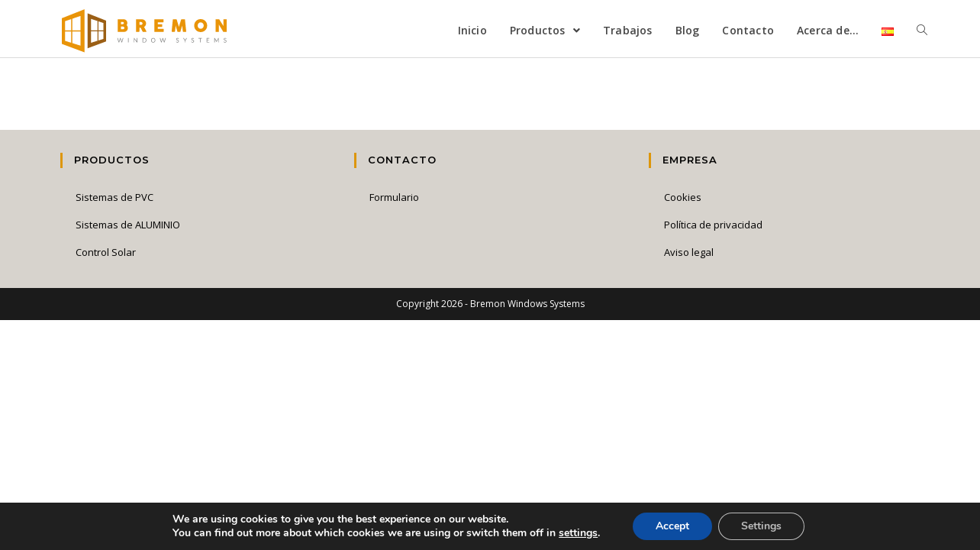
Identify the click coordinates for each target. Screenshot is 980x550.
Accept (672, 526)
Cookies (683, 197)
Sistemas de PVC (114, 197)
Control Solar (106, 252)
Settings (761, 526)
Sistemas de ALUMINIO (128, 225)
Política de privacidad (713, 225)
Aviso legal (689, 252)
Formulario (394, 197)
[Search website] (922, 31)
